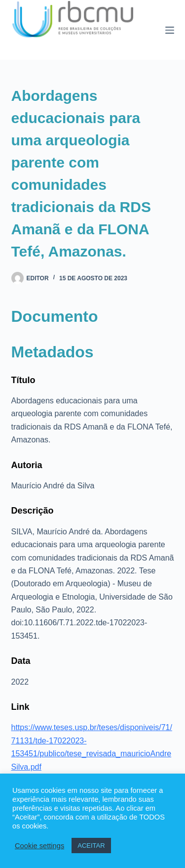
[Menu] (170, 30)
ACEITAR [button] (91, 846)
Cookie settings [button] (39, 846)
